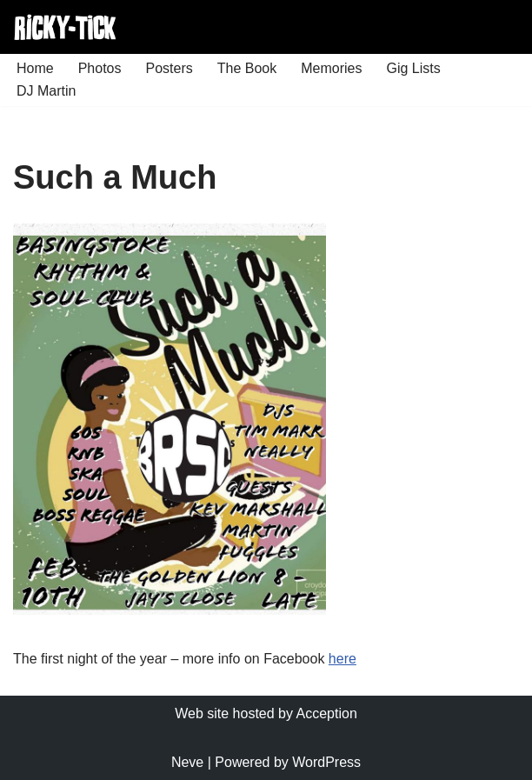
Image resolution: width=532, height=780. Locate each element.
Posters (170, 68)
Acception (327, 713)
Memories (331, 68)
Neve (187, 762)
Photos (100, 68)
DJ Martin (46, 91)
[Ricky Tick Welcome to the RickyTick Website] (65, 27)
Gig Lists (413, 68)
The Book (247, 68)
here (342, 659)
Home (35, 68)
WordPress (326, 762)
